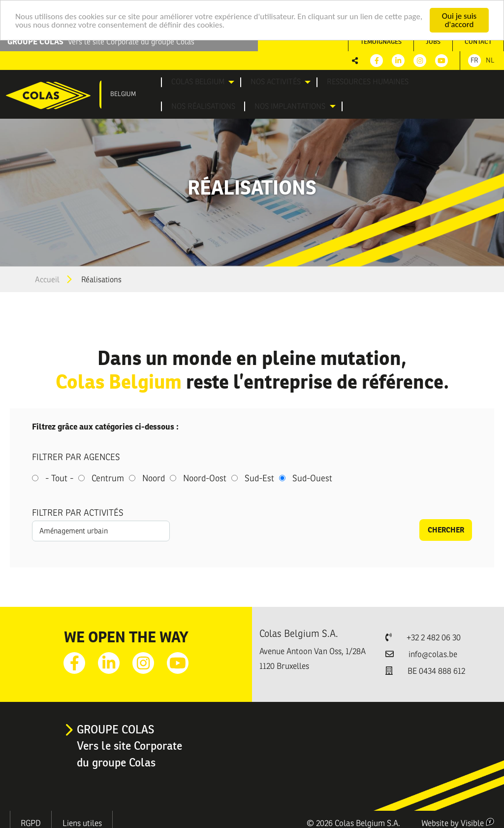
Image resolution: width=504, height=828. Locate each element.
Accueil (47, 277)
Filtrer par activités (78, 510)
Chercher (446, 527)
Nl (490, 60)
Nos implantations (195, 104)
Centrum (108, 476)
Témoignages (381, 42)
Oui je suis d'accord (459, 20)
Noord (154, 476)
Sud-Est (259, 476)
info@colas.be (433, 652)
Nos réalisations (398, 81)
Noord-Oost (205, 476)
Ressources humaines (328, 81)
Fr (474, 60)
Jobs (433, 42)
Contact (478, 42)
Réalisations (101, 277)
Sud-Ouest (312, 476)
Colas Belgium (188, 81)
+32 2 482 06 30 (434, 635)
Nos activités (252, 81)
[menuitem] (195, 82)
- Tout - (59, 476)
